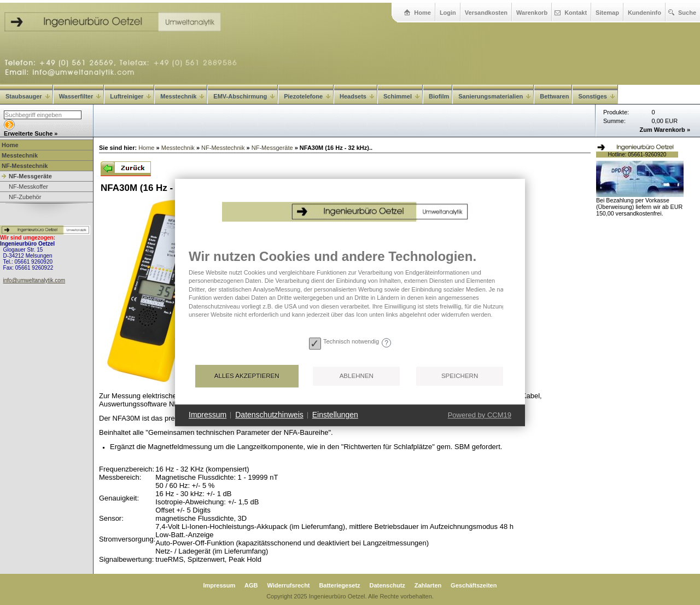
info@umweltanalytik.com (34, 280)
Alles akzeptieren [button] (247, 376)
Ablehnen (357, 376)
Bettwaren (554, 96)
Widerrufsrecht (288, 585)
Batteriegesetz (339, 585)
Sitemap (607, 13)
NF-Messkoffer (28, 187)
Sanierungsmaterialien (494, 96)
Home (422, 13)
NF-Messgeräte (30, 176)
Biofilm (439, 96)
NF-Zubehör (25, 197)
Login (448, 13)
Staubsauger (28, 96)
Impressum (220, 585)
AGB (251, 585)
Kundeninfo (644, 13)
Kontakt (576, 13)
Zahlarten (428, 585)
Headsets (357, 96)
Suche (687, 13)
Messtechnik (182, 96)
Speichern (460, 376)
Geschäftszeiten (474, 585)
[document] (350, 291)
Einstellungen (335, 415)
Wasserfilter (80, 96)
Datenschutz (387, 585)
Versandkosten (486, 13)
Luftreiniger (130, 96)
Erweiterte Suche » (31, 133)
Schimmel (401, 96)
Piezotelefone (307, 96)
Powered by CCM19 (480, 415)
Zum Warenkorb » (665, 130)
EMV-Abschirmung (244, 96)
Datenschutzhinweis (269, 415)
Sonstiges (596, 96)
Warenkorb (532, 13)
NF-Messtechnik (25, 166)
